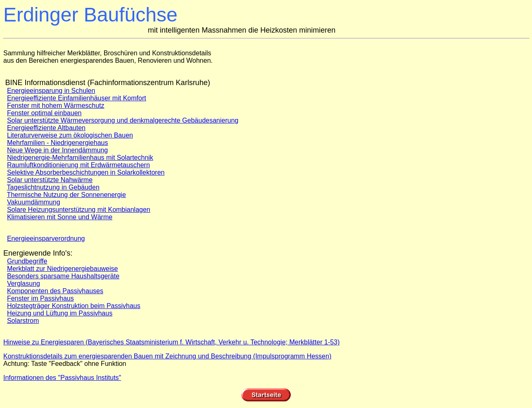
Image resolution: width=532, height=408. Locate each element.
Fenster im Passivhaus (40, 298)
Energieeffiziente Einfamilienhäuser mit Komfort (77, 98)
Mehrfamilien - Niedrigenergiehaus (58, 143)
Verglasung (24, 283)
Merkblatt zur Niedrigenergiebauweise (63, 269)
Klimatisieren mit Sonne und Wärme (60, 217)
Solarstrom (23, 321)
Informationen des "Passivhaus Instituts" (62, 378)
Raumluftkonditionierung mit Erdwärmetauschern (78, 165)
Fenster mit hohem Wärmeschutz (56, 106)
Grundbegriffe (27, 261)
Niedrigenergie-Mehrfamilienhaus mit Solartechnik (80, 158)
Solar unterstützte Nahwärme (50, 180)
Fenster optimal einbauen (44, 113)
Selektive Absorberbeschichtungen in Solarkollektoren (86, 172)
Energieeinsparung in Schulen (51, 91)
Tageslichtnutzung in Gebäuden (53, 187)
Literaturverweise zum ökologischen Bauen (70, 135)
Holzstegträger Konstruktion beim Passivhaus (74, 306)
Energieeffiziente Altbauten (46, 128)
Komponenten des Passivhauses (55, 291)
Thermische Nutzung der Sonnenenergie (66, 195)
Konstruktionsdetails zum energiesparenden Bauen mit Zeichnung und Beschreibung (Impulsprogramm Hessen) (167, 356)
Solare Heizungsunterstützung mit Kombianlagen (79, 210)
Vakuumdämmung (34, 202)
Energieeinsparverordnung (46, 238)
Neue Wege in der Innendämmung (57, 150)
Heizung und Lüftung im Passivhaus (60, 313)
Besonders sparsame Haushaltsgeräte (63, 276)
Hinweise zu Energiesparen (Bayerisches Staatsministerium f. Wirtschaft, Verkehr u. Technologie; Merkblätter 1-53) (171, 342)
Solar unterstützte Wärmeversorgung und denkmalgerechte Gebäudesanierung (123, 120)
